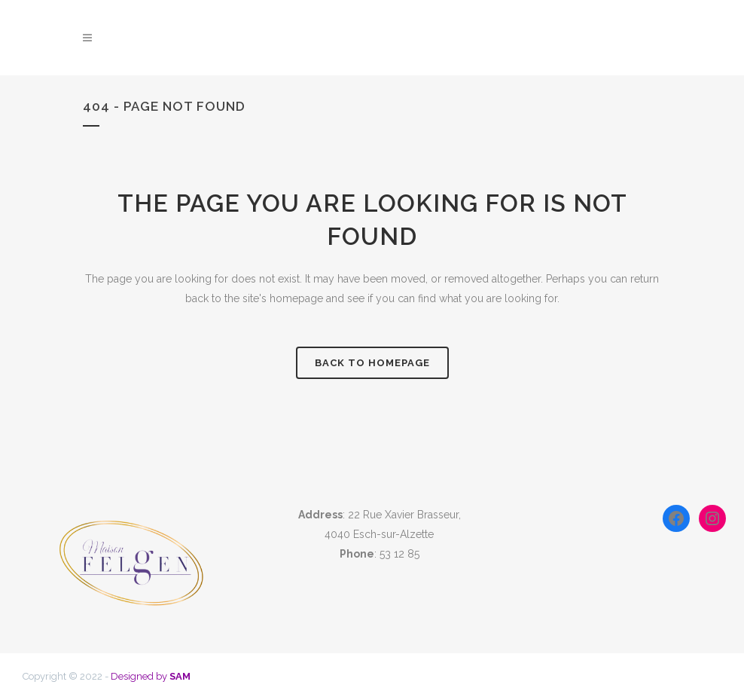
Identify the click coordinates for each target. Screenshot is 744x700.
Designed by (151, 676)
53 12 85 (399, 554)
